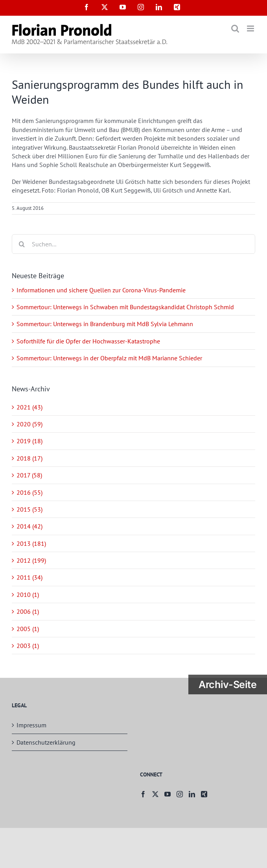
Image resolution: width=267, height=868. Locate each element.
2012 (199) (31, 560)
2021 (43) (29, 407)
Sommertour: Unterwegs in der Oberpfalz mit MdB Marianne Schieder (109, 358)
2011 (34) (29, 577)
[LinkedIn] (192, 794)
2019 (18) (29, 441)
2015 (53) (29, 509)
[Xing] (204, 794)
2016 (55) (29, 492)
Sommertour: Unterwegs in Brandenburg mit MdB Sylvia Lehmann (105, 324)
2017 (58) (29, 475)
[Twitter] (155, 794)
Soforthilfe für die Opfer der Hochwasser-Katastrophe (88, 341)
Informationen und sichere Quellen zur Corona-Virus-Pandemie (101, 290)
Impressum (31, 725)
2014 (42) (29, 526)
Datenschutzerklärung (46, 742)
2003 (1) (28, 646)
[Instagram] (180, 794)
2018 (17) (29, 458)
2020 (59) (29, 424)
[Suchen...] (133, 244)
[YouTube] (168, 794)
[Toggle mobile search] (235, 28)
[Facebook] (143, 794)
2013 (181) (31, 543)
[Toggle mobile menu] (251, 28)
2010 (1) (28, 595)
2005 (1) (28, 629)
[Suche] (22, 244)
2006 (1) (28, 611)
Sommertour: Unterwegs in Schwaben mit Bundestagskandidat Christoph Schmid (125, 307)
